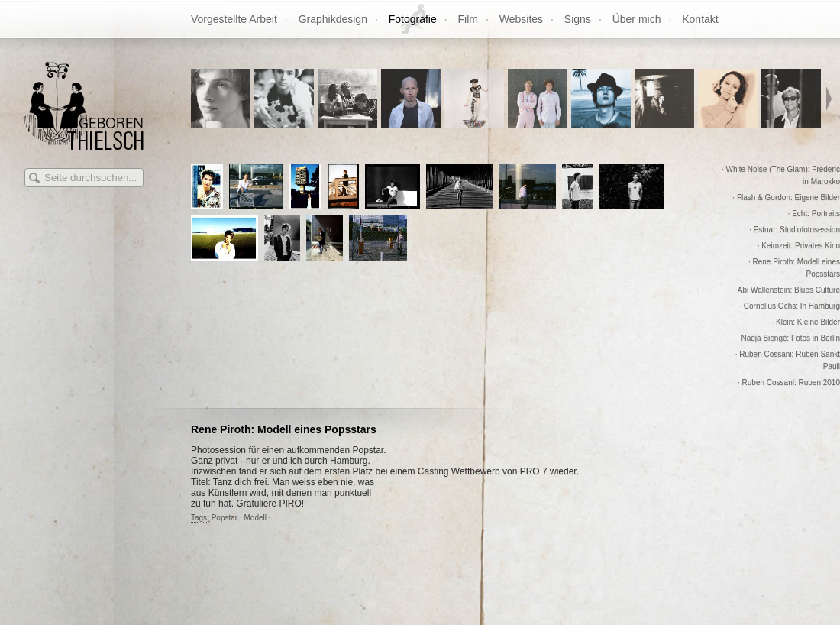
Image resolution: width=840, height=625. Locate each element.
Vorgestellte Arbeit (234, 19)
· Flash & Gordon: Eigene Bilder (786, 198)
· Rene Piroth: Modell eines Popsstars (794, 268)
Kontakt (700, 19)
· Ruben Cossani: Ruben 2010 (789, 382)
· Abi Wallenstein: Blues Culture (787, 290)
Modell (255, 518)
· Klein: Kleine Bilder (806, 322)
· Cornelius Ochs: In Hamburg (790, 306)
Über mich (637, 19)
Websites (521, 19)
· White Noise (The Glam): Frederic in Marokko (781, 175)
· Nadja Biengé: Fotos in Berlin (788, 338)
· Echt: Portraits (814, 214)
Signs (578, 19)
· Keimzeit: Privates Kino (799, 246)
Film (468, 19)
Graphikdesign (333, 19)
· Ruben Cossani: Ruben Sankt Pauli (788, 360)
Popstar (225, 518)
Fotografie (413, 19)
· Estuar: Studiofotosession (795, 230)
